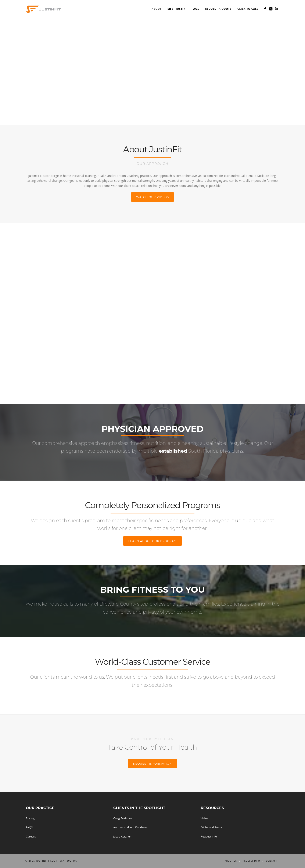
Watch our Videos (153, 197)
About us (231, 861)
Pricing (30, 818)
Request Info (209, 836)
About (157, 9)
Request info (251, 861)
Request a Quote (218, 9)
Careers (31, 836)
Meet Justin (177, 9)
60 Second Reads (212, 827)
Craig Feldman (123, 818)
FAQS (195, 9)
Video (204, 818)
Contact (272, 861)
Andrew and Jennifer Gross (130, 827)
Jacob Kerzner (122, 836)
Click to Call (248, 9)
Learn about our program (152, 541)
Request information (153, 764)
